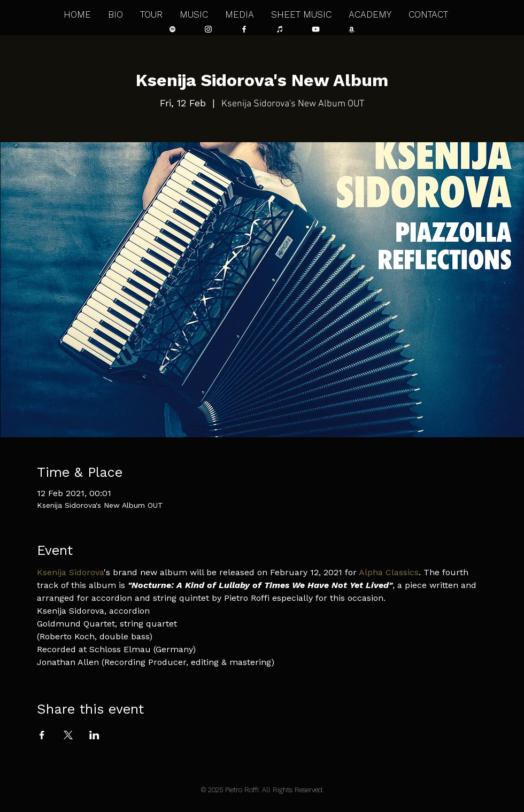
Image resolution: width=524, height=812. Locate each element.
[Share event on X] (68, 735)
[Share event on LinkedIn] (94, 735)
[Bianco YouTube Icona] (316, 29)
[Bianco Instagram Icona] (208, 29)
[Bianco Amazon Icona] (352, 29)
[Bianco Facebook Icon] (244, 29)
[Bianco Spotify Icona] (172, 29)
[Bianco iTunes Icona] (280, 29)
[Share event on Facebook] (42, 735)
